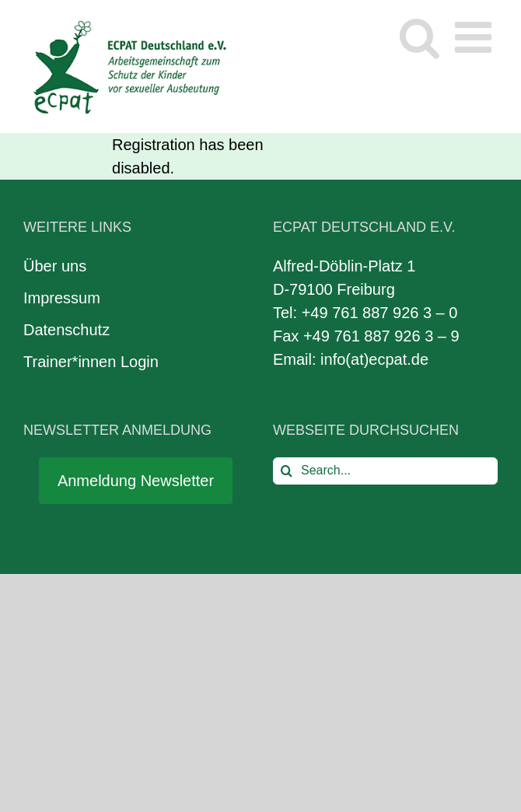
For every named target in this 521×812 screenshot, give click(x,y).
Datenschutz (66, 330)
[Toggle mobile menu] (476, 37)
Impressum (62, 298)
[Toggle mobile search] (420, 37)
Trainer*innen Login (91, 362)
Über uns (55, 266)
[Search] (287, 471)
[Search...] (385, 471)
